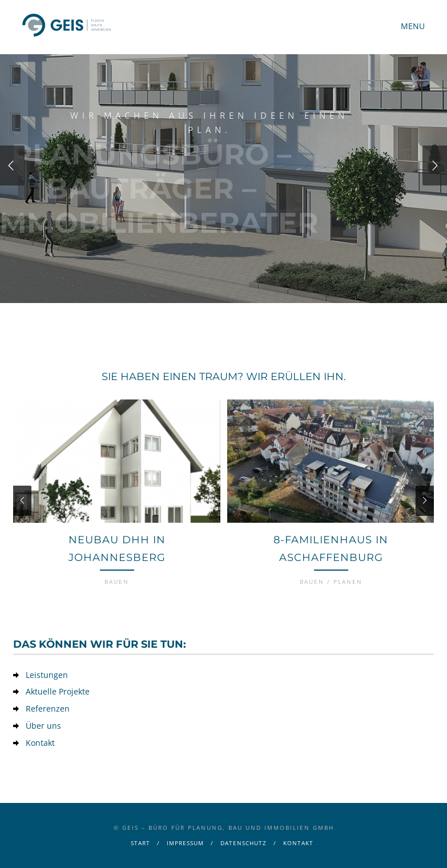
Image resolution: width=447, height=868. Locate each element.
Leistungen (47, 675)
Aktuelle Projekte (58, 691)
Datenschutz (243, 843)
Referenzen (48, 708)
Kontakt (40, 743)
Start (140, 843)
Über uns (43, 726)
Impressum (185, 843)
